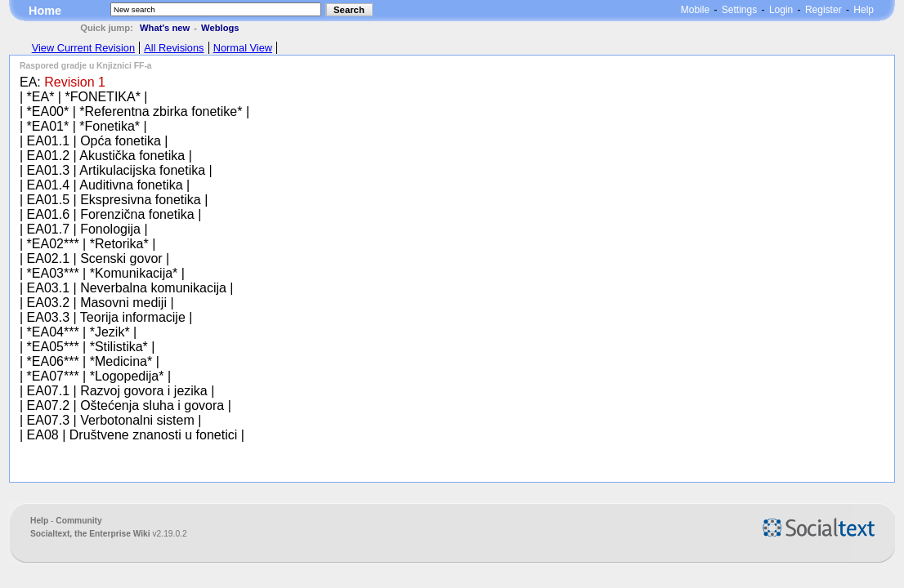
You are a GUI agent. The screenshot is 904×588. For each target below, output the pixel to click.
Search (349, 10)
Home (45, 11)
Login (781, 10)
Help (864, 10)
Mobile (695, 10)
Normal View (243, 48)
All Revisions (174, 48)
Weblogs (220, 28)
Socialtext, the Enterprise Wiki (92, 534)
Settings (739, 10)
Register (823, 10)
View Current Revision (83, 48)
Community (78, 521)
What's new (165, 28)
